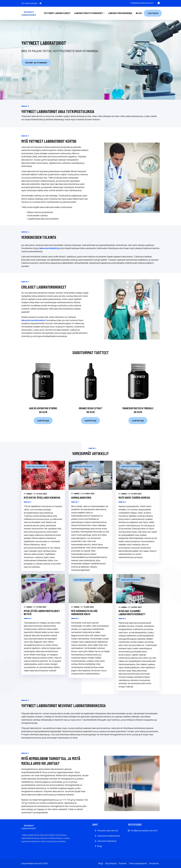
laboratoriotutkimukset (33, 320)
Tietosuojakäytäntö (138, 863)
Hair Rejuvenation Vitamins (43, 408)
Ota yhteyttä (111, 863)
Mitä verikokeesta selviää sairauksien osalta (84, 612)
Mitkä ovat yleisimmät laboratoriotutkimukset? (132, 613)
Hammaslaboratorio (81, 498)
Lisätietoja (43, 421)
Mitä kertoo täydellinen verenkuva (42, 498)
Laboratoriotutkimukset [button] (89, 13)
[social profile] (41, 3)
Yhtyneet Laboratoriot (108, 831)
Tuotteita (153, 13)
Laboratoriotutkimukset (108, 836)
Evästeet (123, 863)
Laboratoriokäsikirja (120, 13)
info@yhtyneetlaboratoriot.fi (142, 3)
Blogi (139, 13)
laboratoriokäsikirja (49, 248)
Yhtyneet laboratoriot (57, 13)
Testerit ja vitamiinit (36, 63)
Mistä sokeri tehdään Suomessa (134, 498)
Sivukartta (154, 863)
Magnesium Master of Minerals (138, 408)
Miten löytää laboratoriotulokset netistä (42, 612)
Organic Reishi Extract (91, 408)
